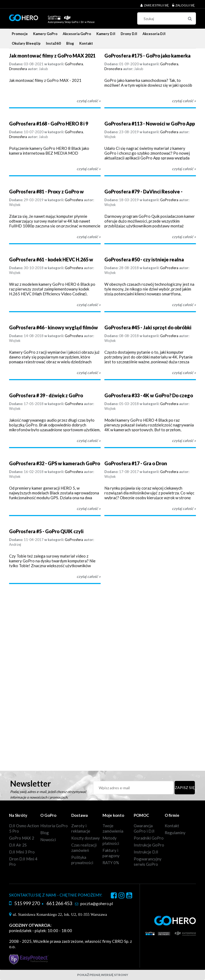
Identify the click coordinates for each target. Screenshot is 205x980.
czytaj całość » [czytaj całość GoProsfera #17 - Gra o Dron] (184, 508)
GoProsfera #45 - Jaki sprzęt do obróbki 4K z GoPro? (148, 328)
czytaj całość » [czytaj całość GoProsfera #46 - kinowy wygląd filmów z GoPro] (89, 373)
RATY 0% (111, 863)
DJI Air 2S (18, 845)
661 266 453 (59, 903)
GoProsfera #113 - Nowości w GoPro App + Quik (150, 124)
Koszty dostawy (86, 838)
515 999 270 (27, 903)
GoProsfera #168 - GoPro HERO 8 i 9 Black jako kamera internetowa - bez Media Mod (50, 124)
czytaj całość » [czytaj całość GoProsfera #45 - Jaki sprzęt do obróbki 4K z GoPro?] (184, 373)
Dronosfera (18, 69)
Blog (45, 833)
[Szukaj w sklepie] (168, 18)
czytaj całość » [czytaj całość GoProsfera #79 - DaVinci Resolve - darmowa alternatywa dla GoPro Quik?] (184, 237)
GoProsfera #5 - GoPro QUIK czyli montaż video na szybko (46, 531)
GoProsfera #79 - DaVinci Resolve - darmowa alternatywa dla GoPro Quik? (148, 192)
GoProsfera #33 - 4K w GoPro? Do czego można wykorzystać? (149, 396)
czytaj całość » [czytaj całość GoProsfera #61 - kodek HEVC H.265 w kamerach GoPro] (89, 305)
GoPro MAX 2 (22, 838)
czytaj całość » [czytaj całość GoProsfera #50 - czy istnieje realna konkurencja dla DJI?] (184, 305)
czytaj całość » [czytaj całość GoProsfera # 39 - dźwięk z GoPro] (89, 441)
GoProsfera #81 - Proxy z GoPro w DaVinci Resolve (46, 192)
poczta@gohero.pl (97, 903)
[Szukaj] (190, 18)
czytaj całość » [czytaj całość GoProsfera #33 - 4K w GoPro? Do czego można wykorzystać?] (184, 441)
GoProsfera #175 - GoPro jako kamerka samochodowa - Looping (147, 56)
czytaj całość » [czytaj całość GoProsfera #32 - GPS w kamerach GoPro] (89, 508)
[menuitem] (20, 34)
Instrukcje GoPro (149, 845)
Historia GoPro (54, 826)
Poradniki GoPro (149, 838)
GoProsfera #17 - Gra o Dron (136, 463)
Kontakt (172, 826)
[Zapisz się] (185, 788)
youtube (129, 896)
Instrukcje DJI (146, 852)
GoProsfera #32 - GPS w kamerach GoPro (55, 463)
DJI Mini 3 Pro (22, 852)
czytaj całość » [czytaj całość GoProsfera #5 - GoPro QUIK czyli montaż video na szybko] (89, 576)
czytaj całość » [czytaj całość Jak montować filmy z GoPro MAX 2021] (89, 101)
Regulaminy (175, 833)
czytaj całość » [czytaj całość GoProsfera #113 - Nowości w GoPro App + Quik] (184, 169)
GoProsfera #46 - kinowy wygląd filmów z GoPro (54, 328)
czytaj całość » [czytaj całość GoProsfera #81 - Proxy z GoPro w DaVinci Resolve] (89, 237)
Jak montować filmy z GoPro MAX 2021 (52, 56)
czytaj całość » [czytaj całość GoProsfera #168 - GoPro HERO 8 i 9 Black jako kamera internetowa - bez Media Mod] (89, 169)
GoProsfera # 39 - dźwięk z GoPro (46, 395)
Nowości (48, 840)
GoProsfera (74, 64)
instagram (121, 896)
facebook (114, 896)
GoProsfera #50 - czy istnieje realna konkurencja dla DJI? (144, 260)
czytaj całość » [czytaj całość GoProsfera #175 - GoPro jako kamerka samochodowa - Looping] (184, 101)
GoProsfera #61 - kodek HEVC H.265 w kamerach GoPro (51, 260)
